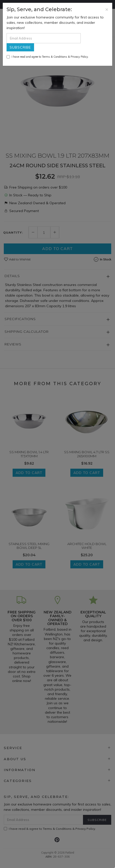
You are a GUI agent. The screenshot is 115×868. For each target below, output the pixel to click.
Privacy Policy (79, 57)
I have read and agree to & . (48, 57)
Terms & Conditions (54, 57)
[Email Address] (44, 38)
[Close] (107, 9)
